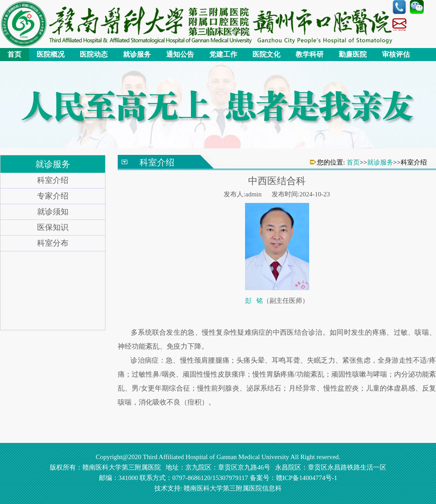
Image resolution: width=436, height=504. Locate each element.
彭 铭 (254, 301)
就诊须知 (53, 212)
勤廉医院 (353, 54)
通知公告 (180, 54)
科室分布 (53, 243)
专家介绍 (53, 196)
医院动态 (94, 54)
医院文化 (266, 54)
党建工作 (223, 54)
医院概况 (51, 54)
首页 (14, 54)
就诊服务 (137, 54)
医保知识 (53, 227)
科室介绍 (53, 180)
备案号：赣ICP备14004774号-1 (294, 478)
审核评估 (396, 54)
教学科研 (310, 54)
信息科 (272, 488)
